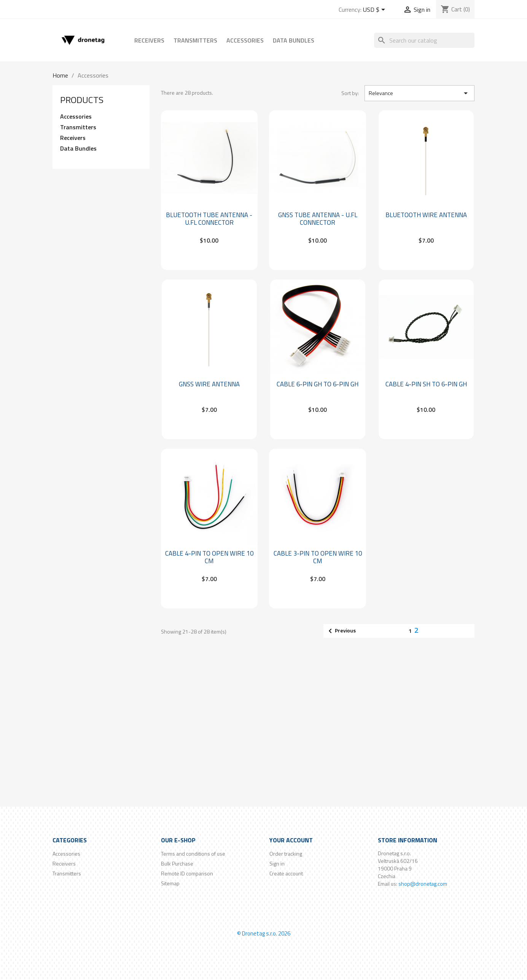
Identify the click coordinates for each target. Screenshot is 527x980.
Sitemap (170, 883)
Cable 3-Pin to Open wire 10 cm (318, 557)
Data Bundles (294, 40)
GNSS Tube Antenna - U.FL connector (318, 219)
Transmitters (195, 40)
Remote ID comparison (187, 873)
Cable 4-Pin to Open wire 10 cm (209, 557)
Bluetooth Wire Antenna (426, 215)
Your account (291, 840)
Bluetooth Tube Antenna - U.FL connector (209, 219)
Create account (286, 873)
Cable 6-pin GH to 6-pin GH (318, 384)
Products (82, 100)
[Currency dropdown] (375, 10)
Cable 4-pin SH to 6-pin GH (426, 384)
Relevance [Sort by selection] (420, 93)
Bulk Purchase (177, 863)
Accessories (245, 40)
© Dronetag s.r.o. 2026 (264, 933)
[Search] (424, 40)
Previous (341, 631)
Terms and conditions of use (193, 854)
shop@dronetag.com (423, 884)
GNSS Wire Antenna (209, 384)
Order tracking (286, 854)
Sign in (277, 863)
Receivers (149, 40)
